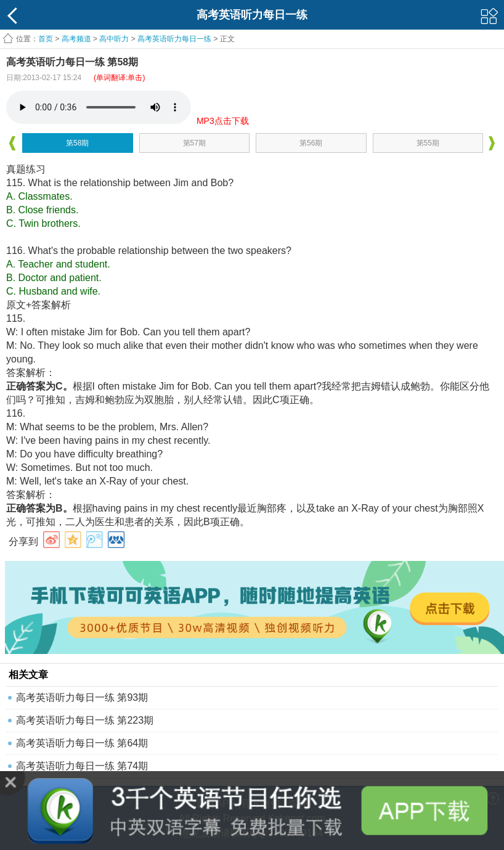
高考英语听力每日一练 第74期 (82, 766)
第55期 (428, 143)
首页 (46, 39)
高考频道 (76, 39)
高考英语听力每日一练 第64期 (82, 743)
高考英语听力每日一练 (174, 39)
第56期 (311, 143)
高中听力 (114, 39)
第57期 (194, 143)
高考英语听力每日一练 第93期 (82, 697)
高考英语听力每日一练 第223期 (85, 720)
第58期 (77, 143)
